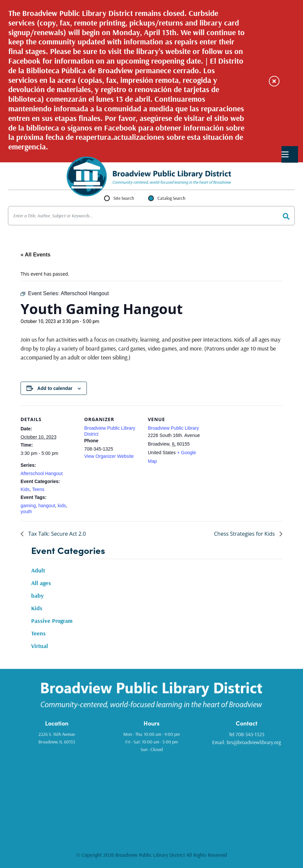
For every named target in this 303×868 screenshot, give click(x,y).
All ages (41, 583)
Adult (38, 570)
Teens (38, 489)
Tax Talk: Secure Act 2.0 (56, 534)
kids (62, 506)
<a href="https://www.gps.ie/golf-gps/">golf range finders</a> (151, 794)
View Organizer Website (109, 456)
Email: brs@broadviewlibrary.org (246, 742)
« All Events (35, 255)
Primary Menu (285, 155)
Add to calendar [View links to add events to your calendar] (55, 388)
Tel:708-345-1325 (246, 734)
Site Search (124, 198)
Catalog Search (171, 198)
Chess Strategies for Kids (245, 534)
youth (26, 512)
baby (37, 596)
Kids (25, 489)
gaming (28, 506)
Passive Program (52, 621)
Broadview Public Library (173, 428)
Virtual (40, 646)
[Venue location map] (246, 451)
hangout (47, 506)
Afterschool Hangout (42, 473)
